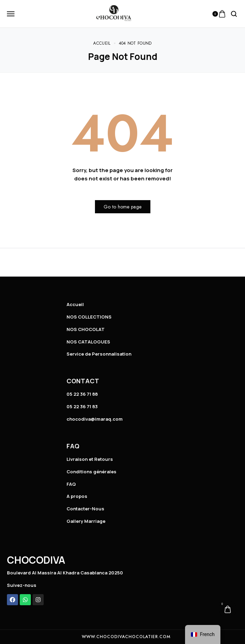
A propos (77, 496)
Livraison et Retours (90, 459)
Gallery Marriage (86, 521)
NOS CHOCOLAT (86, 329)
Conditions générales (91, 472)
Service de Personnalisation (99, 354)
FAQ (71, 484)
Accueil (75, 304)
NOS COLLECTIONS (89, 317)
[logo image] (114, 13)
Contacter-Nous (85, 509)
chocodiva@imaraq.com (95, 419)
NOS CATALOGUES (88, 342)
